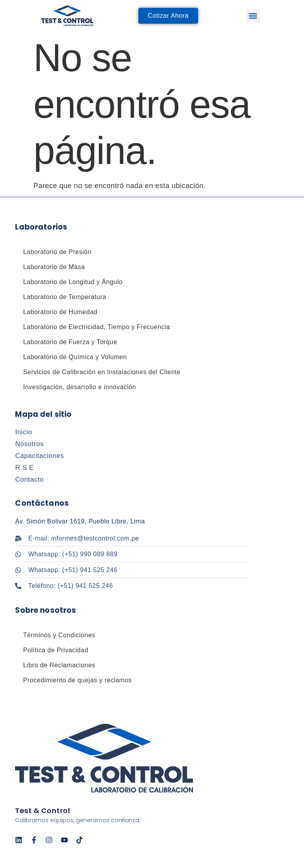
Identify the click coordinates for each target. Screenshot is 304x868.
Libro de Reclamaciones (59, 665)
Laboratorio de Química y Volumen (75, 357)
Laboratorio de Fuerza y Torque (70, 342)
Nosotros (29, 444)
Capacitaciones (39, 456)
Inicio (24, 432)
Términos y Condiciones (59, 635)
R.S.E (24, 468)
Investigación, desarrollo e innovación (79, 387)
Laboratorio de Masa (54, 267)
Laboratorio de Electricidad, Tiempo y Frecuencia (96, 327)
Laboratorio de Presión (57, 252)
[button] (253, 16)
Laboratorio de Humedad (60, 312)
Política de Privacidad (56, 650)
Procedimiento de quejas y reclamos (77, 680)
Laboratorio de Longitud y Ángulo (73, 282)
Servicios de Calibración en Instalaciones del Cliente (102, 372)
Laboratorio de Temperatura (64, 297)
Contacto (29, 479)
